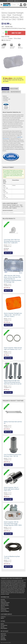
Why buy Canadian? (5, 606)
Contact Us (17, 1)
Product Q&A (6, 92)
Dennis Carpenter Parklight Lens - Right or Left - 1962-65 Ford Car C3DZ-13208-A (13, 315)
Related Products (16, 92)
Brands (2, 624)
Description (5, 89)
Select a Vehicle (8, 78)
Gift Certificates (4, 625)
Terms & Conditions (5, 611)
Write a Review (17, 38)
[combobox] (13, 213)
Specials (3, 627)
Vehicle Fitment (14, 89)
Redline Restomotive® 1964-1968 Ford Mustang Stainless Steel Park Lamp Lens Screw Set (13, 382)
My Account (3, 634)
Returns (2, 618)
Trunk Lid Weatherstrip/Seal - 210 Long (12, 557)
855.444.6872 (10, 1)
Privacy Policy (4, 610)
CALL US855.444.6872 (20, 47)
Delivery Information (5, 608)
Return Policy (3, 601)
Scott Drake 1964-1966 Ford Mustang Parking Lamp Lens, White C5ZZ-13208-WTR (12, 241)
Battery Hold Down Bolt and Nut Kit (13, 422)
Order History (4, 635)
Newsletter (3, 638)
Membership (3, 640)
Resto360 (3, 600)
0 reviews (10, 38)
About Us (3, 607)
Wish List (3, 637)
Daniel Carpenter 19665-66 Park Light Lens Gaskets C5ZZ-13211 (13, 349)
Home (3, 9)
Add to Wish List (6, 40)
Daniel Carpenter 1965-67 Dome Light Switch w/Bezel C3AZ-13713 (11, 489)
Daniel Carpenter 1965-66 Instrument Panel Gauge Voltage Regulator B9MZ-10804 (13, 524)
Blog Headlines (4, 628)
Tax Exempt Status (5, 604)
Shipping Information (5, 603)
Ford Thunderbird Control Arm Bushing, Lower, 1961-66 (13, 455)
